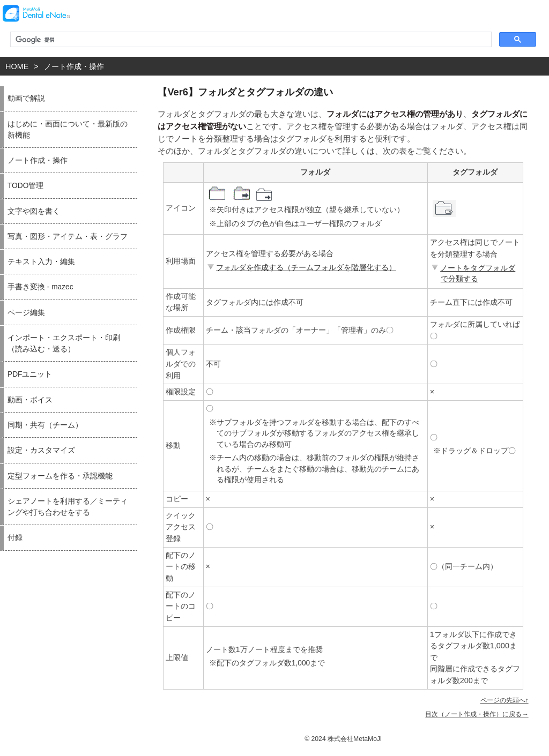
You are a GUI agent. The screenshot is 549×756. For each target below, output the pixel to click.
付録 (15, 538)
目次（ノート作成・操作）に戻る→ (477, 714)
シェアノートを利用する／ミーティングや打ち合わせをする (68, 507)
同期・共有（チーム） (45, 425)
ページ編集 (26, 313)
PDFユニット (30, 374)
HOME (17, 66)
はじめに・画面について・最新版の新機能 (68, 130)
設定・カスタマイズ (41, 450)
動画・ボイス (30, 400)
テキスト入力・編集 (41, 262)
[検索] (250, 40)
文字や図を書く (34, 211)
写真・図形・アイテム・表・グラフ (68, 237)
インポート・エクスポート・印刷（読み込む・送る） (64, 343)
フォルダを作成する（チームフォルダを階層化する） (301, 268)
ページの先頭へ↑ (505, 700)
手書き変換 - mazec (40, 287)
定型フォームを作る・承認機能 (60, 476)
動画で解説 (26, 98)
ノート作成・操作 (74, 66)
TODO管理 (25, 186)
